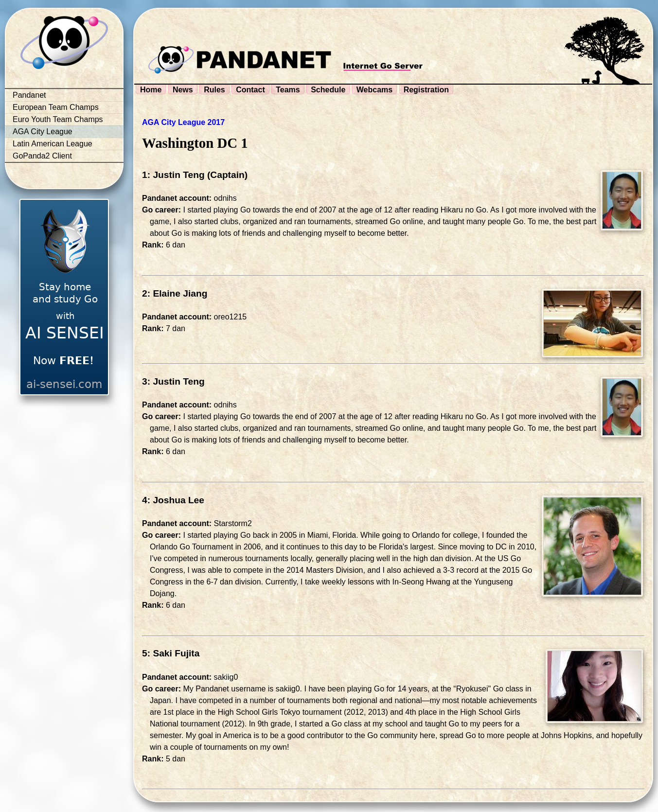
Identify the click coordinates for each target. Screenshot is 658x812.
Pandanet (29, 95)
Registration (426, 90)
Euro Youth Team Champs (58, 119)
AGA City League (43, 132)
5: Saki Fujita (171, 653)
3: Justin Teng (173, 381)
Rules (214, 90)
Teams (288, 90)
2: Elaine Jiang (175, 293)
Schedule (328, 90)
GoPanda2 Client (42, 156)
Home (151, 90)
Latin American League (53, 144)
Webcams (374, 90)
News (183, 90)
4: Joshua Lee (173, 500)
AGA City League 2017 (183, 122)
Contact (250, 90)
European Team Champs (56, 107)
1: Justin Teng (173, 175)
